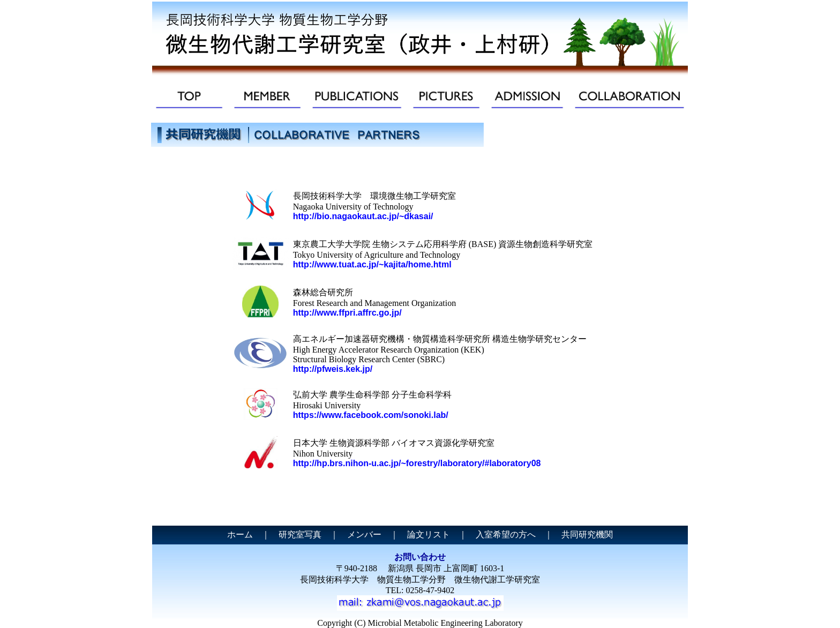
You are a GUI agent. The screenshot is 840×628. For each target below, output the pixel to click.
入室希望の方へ (506, 534)
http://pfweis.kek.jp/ (333, 369)
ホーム (240, 534)
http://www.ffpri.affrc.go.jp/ (347, 313)
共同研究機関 (587, 534)
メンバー (364, 534)
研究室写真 (300, 534)
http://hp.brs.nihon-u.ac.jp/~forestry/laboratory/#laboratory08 (417, 463)
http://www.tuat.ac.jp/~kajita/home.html (372, 264)
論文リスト (429, 534)
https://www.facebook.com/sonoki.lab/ (371, 415)
